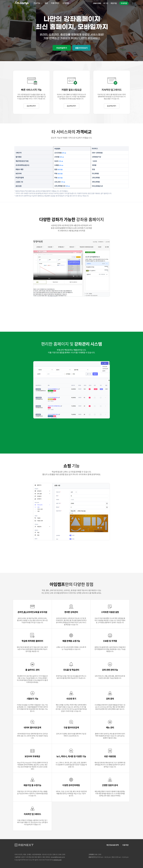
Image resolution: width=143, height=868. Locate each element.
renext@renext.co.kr (58, 857)
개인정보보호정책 (112, 845)
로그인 (106, 3)
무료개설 (124, 3)
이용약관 (125, 845)
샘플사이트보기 (81, 48)
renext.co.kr (58, 860)
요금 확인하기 (31, 106)
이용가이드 (55, 3)
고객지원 (66, 3)
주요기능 (37, 3)
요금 (46, 3)
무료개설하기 (62, 48)
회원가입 (114, 3)
